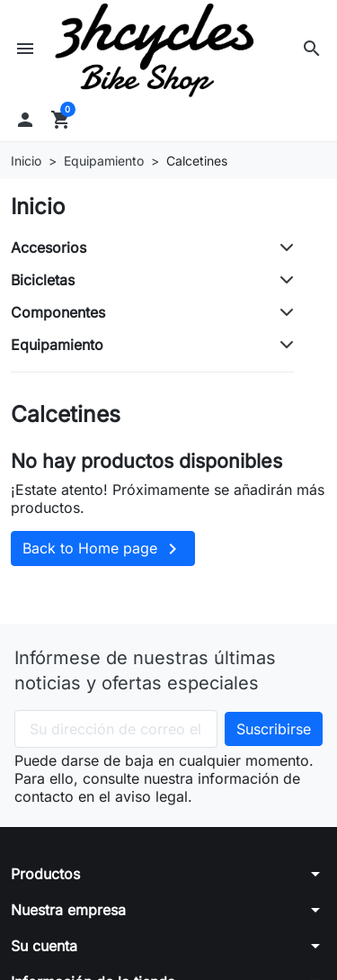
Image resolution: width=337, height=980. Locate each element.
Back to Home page (103, 549)
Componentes (58, 312)
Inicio (38, 207)
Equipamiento (57, 345)
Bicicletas (43, 280)
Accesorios (49, 247)
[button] (312, 49)
